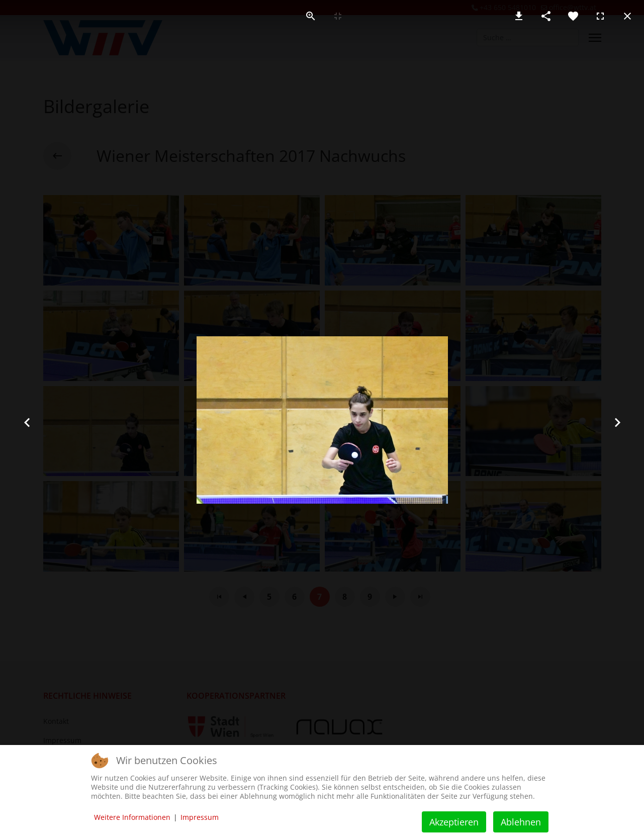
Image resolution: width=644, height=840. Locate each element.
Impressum (200, 817)
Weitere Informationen (132, 817)
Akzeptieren (454, 822)
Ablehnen (521, 822)
